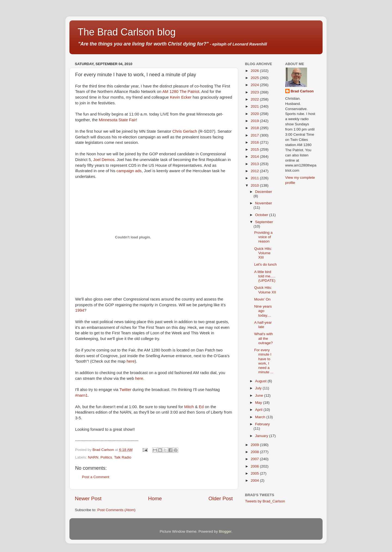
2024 (255, 85)
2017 (255, 135)
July (259, 388)
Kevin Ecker (181, 97)
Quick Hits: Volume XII (265, 290)
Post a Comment (96, 477)
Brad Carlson (302, 91)
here (131, 361)
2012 (255, 171)
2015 (255, 149)
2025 (255, 78)
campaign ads (129, 171)
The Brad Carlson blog (127, 32)
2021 (255, 106)
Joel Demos (104, 160)
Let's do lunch (266, 264)
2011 (255, 178)
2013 (255, 164)
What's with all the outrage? (264, 338)
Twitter (125, 390)
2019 (255, 121)
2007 (255, 459)
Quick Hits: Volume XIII (263, 253)
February (262, 424)
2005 (255, 473)
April (259, 410)
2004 (255, 480)
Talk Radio (123, 457)
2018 (255, 128)
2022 (255, 99)
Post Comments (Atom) (117, 510)
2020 (255, 114)
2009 (255, 445)
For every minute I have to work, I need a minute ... (264, 361)
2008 (255, 452)
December (264, 192)
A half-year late (263, 325)
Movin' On (262, 299)
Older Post (221, 498)
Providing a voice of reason (264, 237)
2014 (255, 157)
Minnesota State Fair (117, 120)
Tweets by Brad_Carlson (265, 501)
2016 (255, 142)
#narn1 (81, 395)
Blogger (225, 531)
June (260, 395)
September (264, 222)
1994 (80, 310)
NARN (93, 457)
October (262, 215)
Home (155, 498)
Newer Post (88, 498)
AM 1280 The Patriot (181, 92)
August (261, 381)
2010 (255, 185)
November (264, 203)
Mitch (189, 407)
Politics (106, 457)
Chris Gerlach (185, 131)
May (259, 403)
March (261, 417)
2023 (255, 92)
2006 (255, 466)
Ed (201, 407)
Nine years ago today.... (263, 311)
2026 (255, 71)
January (262, 436)
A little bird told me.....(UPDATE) (265, 276)
